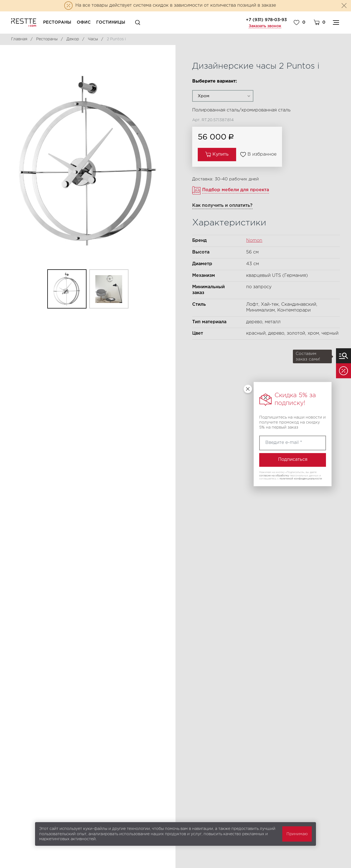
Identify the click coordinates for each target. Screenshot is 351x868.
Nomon (254, 241)
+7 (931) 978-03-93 (266, 20)
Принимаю (297, 834)
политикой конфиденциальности (301, 479)
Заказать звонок (265, 26)
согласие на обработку (274, 476)
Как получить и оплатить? (222, 206)
